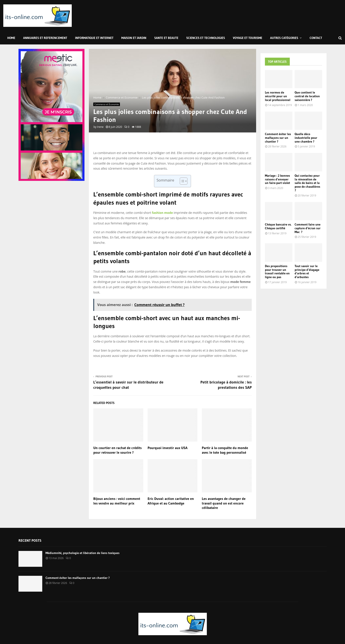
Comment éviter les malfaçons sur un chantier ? (278, 138)
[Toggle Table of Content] (181, 181)
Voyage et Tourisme (248, 38)
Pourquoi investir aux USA (168, 448)
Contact (316, 38)
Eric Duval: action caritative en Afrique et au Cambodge (171, 501)
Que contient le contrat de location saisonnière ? (307, 96)
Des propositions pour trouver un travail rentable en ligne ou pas (277, 272)
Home (11, 38)
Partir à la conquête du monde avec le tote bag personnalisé (225, 450)
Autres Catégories (284, 38)
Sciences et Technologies (206, 38)
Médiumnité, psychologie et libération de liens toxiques (83, 553)
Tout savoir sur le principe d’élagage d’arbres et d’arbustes (307, 272)
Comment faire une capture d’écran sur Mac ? (308, 228)
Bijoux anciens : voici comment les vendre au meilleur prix (117, 501)
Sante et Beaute (166, 38)
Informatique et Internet (94, 38)
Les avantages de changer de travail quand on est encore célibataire (224, 503)
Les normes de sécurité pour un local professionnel (278, 96)
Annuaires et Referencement (45, 38)
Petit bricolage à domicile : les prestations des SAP (226, 385)
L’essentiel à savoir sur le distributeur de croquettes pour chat (128, 385)
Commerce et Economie (107, 104)
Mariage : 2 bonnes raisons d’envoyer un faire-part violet (277, 179)
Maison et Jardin (134, 38)
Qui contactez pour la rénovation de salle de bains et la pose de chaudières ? (307, 183)
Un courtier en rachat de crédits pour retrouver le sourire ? (117, 450)
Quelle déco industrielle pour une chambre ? (306, 138)
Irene (100, 127)
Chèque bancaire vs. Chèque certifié (278, 226)
